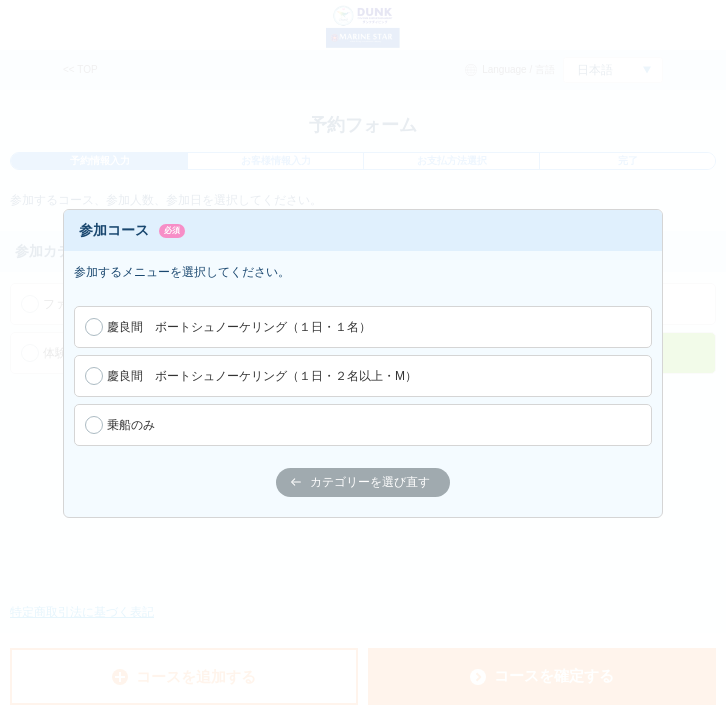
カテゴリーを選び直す (360, 482)
